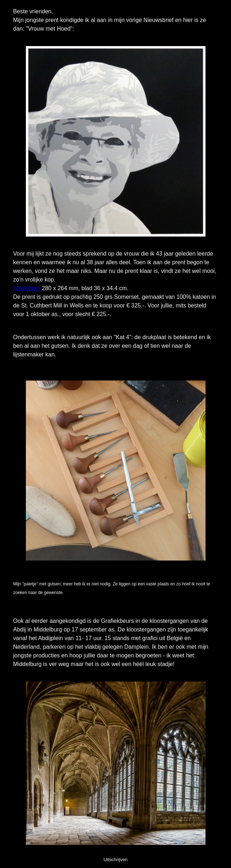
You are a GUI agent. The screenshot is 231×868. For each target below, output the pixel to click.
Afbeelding (27, 288)
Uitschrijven (115, 860)
